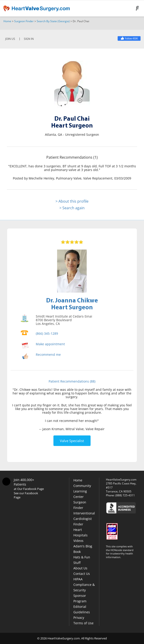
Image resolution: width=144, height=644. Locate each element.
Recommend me (48, 355)
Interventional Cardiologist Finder (84, 519)
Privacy (79, 618)
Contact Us (82, 574)
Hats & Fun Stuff (82, 560)
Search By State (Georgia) (53, 21)
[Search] (140, 8)
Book (77, 552)
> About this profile (72, 201)
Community (82, 486)
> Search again (72, 208)
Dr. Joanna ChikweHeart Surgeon (72, 304)
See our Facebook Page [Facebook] (26, 495)
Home (7, 21)
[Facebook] (129, 38)
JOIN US (10, 39)
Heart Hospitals (80, 532)
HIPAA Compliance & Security (84, 585)
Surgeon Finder (24, 21)
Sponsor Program (80, 598)
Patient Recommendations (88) (72, 381)
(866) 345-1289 (47, 333)
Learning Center (80, 494)
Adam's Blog (83, 546)
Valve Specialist (72, 441)
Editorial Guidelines (82, 609)
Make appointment (50, 344)
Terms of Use (83, 623)
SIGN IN (29, 39)
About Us (80, 568)
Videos (78, 541)
